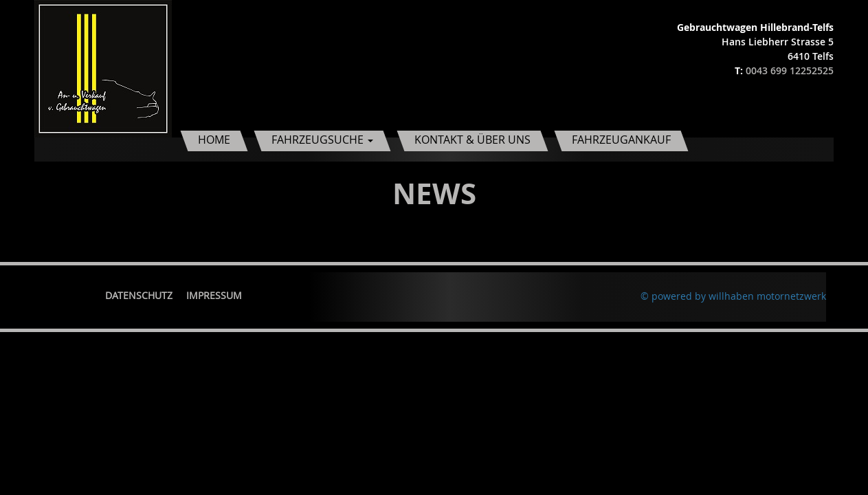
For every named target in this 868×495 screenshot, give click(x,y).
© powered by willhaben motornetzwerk (733, 296)
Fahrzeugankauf (621, 140)
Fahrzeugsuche (322, 140)
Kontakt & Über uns (472, 140)
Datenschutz (139, 295)
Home (214, 140)
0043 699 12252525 (790, 70)
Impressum (214, 295)
